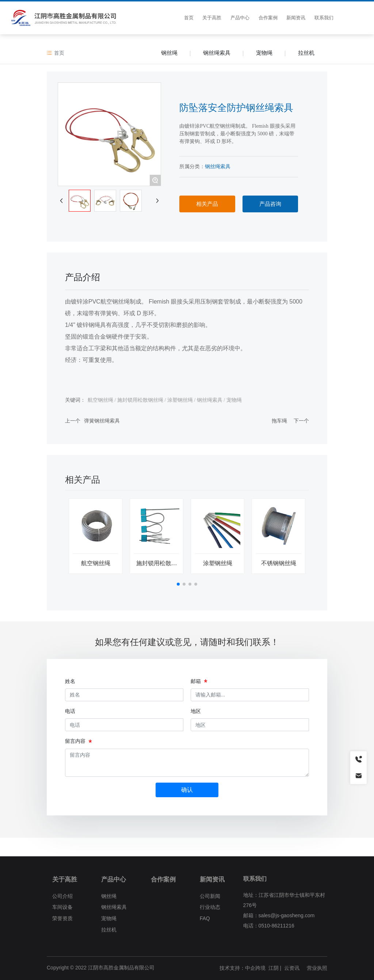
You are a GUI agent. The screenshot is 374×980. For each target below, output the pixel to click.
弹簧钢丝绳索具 (102, 421)
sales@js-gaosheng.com (287, 915)
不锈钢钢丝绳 (279, 563)
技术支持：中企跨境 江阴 (249, 968)
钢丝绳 (169, 53)
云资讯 (292, 968)
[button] (178, 584)
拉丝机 (306, 53)
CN (348, 18)
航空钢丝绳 (96, 563)
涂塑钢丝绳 (218, 563)
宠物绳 (264, 53)
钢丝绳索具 (217, 53)
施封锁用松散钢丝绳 (157, 566)
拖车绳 (279, 421)
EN (360, 18)
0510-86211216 (276, 926)
